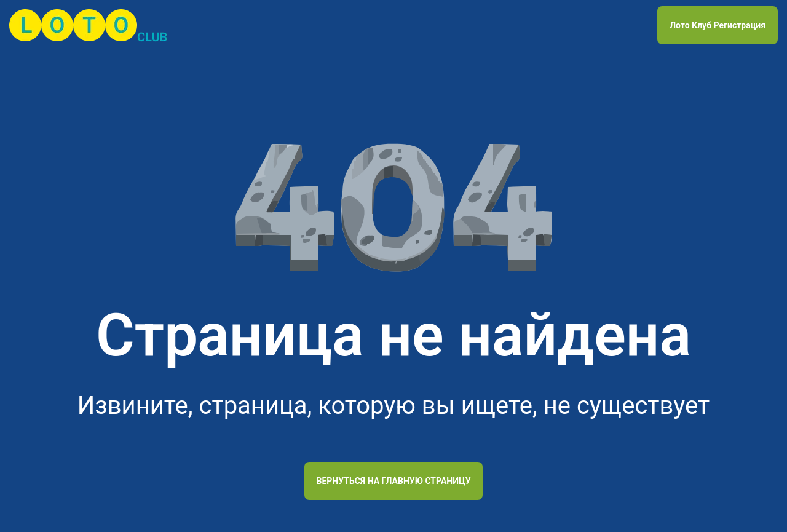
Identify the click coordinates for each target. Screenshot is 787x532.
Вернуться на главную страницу (394, 481)
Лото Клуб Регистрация (718, 25)
